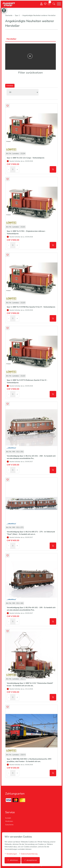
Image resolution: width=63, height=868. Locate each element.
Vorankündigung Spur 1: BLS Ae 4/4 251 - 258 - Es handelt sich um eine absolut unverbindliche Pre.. (31, 457)
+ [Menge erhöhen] (17, 169)
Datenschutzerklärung (28, 854)
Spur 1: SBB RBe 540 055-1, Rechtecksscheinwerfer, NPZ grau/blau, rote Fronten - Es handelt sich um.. (29, 760)
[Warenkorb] (49, 4)
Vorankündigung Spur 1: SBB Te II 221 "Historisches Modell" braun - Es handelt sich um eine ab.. (30, 684)
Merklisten (9, 821)
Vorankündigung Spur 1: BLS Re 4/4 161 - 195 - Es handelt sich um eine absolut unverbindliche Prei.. (31, 609)
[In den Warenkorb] (53, 169)
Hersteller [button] (11, 39)
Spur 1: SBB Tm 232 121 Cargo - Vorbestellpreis (26, 158)
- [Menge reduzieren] (9, 169)
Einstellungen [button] (11, 854)
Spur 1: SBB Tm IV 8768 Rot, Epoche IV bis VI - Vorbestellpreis (31, 307)
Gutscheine (9, 825)
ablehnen (13, 860)
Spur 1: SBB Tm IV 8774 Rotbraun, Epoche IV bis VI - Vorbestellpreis (27, 381)
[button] (54, 4)
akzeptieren (31, 860)
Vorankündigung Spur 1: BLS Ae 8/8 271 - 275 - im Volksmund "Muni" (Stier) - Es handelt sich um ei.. (31, 533)
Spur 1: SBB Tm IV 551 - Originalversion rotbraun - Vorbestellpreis (26, 232)
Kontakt (8, 818)
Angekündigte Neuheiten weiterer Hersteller (30, 23)
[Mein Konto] (41, 4)
